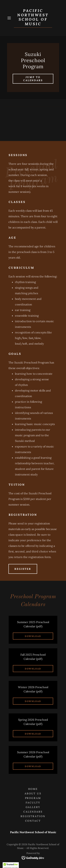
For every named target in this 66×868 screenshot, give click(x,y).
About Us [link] (33, 793)
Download (33, 636)
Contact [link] (33, 821)
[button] (10, 18)
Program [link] (33, 798)
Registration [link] (33, 816)
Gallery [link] (33, 807)
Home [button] (33, 789)
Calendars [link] (33, 812)
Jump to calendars (33, 79)
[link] (33, 18)
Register (23, 569)
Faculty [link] (33, 803)
